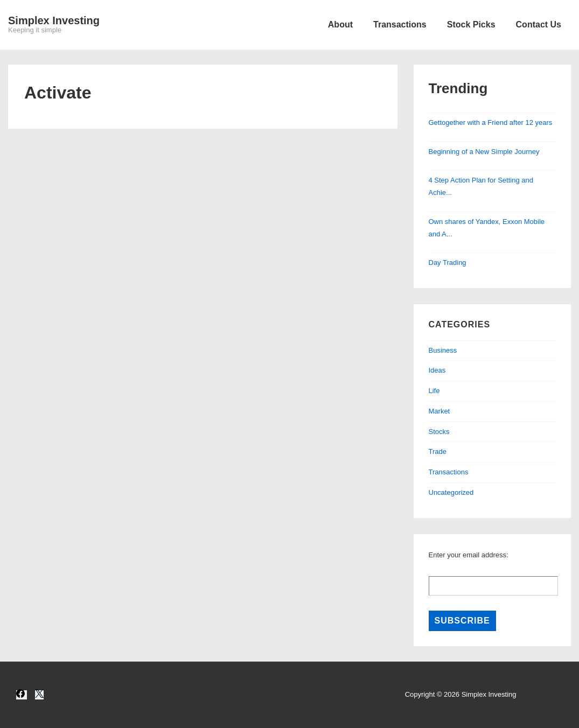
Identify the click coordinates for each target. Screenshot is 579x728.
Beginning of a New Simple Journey (484, 152)
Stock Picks (471, 24)
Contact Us (539, 24)
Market (440, 411)
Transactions (400, 24)
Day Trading (448, 262)
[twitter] (39, 695)
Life (434, 391)
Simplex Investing (54, 20)
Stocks (439, 432)
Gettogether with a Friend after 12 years (491, 122)
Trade (438, 451)
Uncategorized (451, 492)
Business (443, 350)
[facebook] (22, 695)
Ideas (437, 370)
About (340, 24)
